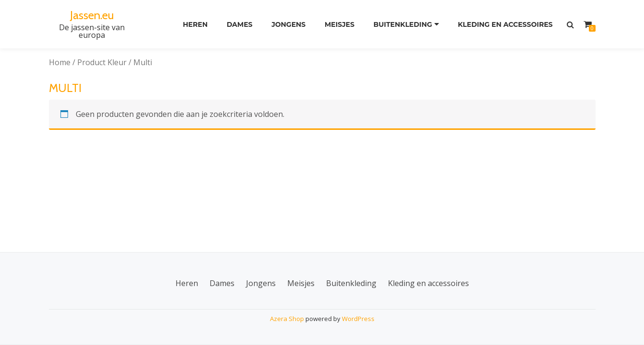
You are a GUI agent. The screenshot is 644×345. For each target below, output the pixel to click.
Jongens (288, 24)
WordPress (358, 319)
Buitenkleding (403, 24)
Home (60, 62)
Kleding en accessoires (505, 24)
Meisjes (340, 24)
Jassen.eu (92, 15)
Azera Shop (287, 319)
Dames (240, 24)
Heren (195, 24)
